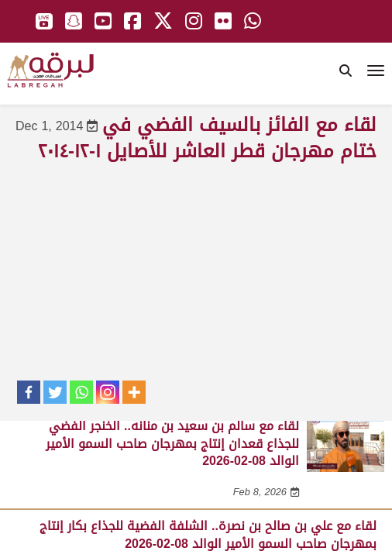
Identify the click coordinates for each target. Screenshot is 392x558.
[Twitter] (55, 392)
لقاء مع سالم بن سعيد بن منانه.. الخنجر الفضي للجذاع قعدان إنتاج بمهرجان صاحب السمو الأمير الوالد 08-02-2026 (172, 443)
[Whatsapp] (81, 392)
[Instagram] (108, 392)
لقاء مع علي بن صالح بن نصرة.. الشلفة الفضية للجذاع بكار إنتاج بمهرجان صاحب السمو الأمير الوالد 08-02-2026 (208, 534)
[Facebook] (29, 392)
